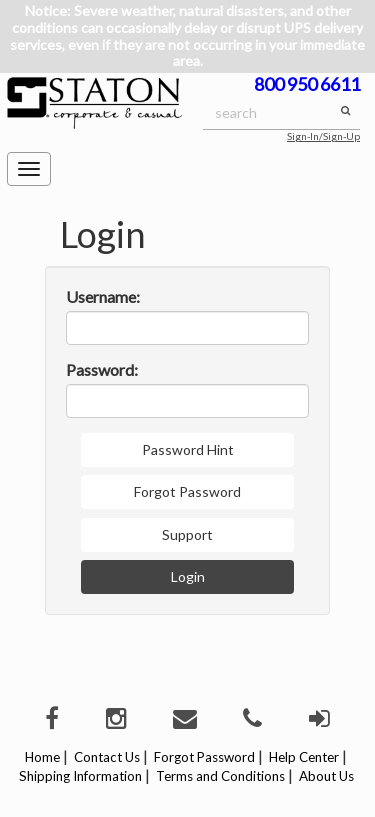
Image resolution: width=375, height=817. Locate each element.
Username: (103, 296)
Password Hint (188, 449)
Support (187, 534)
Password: (102, 369)
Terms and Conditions (220, 776)
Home (42, 757)
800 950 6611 (307, 84)
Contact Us (107, 757)
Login (188, 576)
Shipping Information (80, 776)
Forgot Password (187, 491)
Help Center (304, 757)
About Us (326, 776)
